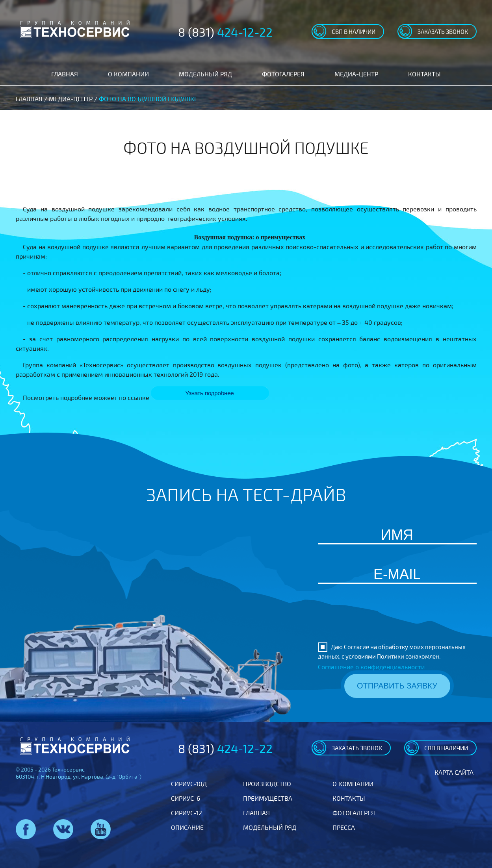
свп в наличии (354, 31)
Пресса (344, 827)
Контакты (424, 74)
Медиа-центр (356, 74)
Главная (65, 74)
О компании (128, 74)
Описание (187, 827)
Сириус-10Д (189, 784)
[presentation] (397, 621)
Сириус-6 (186, 798)
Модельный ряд (205, 74)
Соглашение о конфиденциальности (371, 667)
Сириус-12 (187, 813)
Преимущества (268, 798)
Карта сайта (454, 772)
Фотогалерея (283, 74)
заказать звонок (443, 31)
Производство (267, 784)
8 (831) (225, 32)
